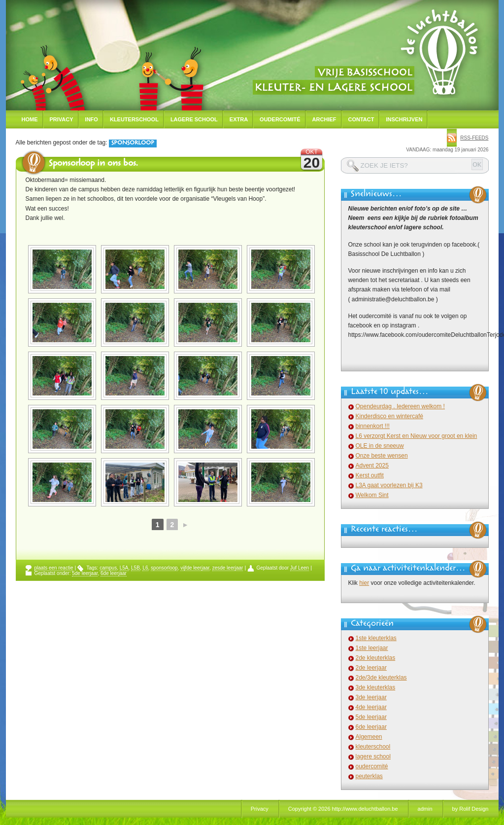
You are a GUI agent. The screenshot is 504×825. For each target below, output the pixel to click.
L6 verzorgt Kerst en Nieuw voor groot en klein (417, 436)
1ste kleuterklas (376, 638)
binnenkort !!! (373, 426)
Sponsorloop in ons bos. (93, 164)
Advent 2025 (372, 466)
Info (92, 119)
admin (425, 809)
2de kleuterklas (376, 658)
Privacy (62, 119)
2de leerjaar (371, 668)
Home (30, 119)
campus (108, 568)
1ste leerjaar (372, 648)
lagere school (373, 756)
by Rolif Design (470, 809)
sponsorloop (164, 568)
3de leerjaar (371, 697)
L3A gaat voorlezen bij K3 (389, 485)
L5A (124, 568)
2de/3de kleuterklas (381, 678)
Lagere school (194, 119)
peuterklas (369, 776)
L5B (135, 568)
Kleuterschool (134, 119)
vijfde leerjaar (195, 568)
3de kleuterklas (376, 687)
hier (364, 583)
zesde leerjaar (228, 568)
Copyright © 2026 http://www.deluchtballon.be (343, 809)
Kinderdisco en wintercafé (389, 416)
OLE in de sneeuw (380, 446)
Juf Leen (300, 568)
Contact (361, 119)
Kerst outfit (370, 475)
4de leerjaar (371, 707)
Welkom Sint (372, 495)
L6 (145, 568)
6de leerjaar (114, 573)
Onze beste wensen (382, 456)
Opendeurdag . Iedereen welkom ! (400, 406)
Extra (239, 119)
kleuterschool (373, 747)
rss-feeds (474, 138)
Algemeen (369, 737)
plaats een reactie (54, 568)
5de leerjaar (85, 573)
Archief (324, 119)
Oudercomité (280, 119)
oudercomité (372, 766)
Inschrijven (404, 119)
